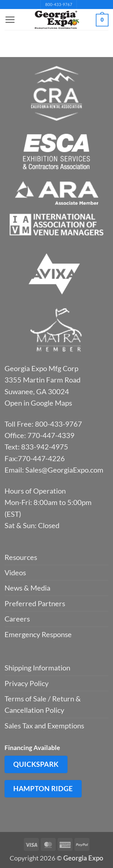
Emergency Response (38, 634)
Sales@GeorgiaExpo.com (64, 470)
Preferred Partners (35, 603)
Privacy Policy (27, 683)
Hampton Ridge (43, 788)
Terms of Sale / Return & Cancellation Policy (43, 704)
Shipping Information (37, 668)
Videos (15, 572)
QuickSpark (36, 764)
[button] (10, 20)
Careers (17, 619)
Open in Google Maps (38, 403)
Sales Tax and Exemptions (44, 726)
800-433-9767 (59, 5)
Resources (21, 557)
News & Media (27, 588)
